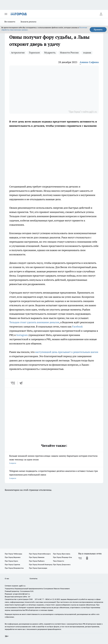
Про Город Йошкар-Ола (62, 557)
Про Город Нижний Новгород (41, 564)
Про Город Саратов (12, 564)
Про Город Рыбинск (37, 561)
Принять (98, 30)
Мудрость (50, 53)
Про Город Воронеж (13, 557)
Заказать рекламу (28, 22)
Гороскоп (34, 53)
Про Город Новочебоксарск (40, 554)
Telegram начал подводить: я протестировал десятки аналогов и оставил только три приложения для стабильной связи (54, 475)
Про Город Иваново (37, 557)
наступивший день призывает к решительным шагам (67, 352)
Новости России (69, 53)
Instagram (22, 335)
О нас (7, 578)
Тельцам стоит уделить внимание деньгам (34, 322)
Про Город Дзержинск (62, 564)
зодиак (87, 53)
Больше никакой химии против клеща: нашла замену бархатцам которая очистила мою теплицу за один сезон (54, 460)
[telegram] (22, 383)
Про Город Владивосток (14, 568)
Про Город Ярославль (62, 554)
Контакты (34, 578)
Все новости (10, 22)
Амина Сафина (89, 62)
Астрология (18, 53)
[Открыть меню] (6, 14)
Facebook (77, 327)
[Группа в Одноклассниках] (87, 558)
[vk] (13, 383)
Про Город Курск (11, 561)
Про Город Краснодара (38, 568)
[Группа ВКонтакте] (80, 558)
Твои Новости (58, 561)
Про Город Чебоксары (13, 554)
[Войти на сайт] (101, 14)
